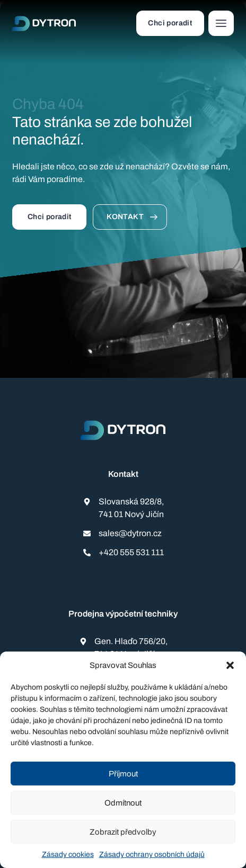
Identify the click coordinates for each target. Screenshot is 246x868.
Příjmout (123, 774)
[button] (230, 665)
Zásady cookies (68, 855)
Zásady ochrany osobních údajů (152, 855)
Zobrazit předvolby (123, 832)
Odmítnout (123, 803)
